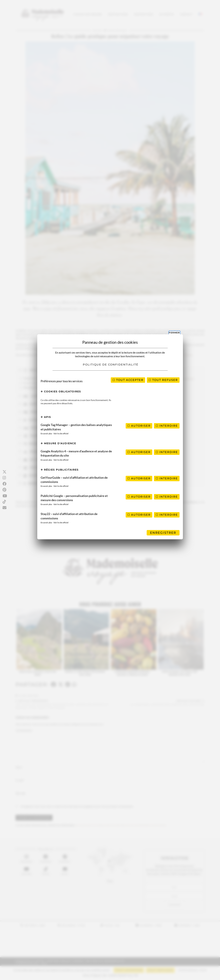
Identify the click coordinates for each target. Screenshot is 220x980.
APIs (46, 417)
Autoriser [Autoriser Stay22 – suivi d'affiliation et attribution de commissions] (139, 515)
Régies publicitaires (60, 470)
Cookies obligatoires (61, 392)
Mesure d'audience (58, 443)
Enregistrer (163, 533)
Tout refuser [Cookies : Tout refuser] (163, 380)
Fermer (174, 333)
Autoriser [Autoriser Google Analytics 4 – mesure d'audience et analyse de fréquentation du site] (139, 452)
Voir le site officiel (61, 434)
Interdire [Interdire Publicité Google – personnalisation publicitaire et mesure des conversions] (167, 497)
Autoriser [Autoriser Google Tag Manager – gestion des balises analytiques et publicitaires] (139, 426)
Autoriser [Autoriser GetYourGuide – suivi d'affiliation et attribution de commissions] (139, 478)
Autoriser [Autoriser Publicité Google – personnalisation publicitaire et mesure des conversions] (139, 497)
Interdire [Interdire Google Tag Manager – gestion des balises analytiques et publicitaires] (167, 426)
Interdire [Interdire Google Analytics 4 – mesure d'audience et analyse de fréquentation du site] (167, 452)
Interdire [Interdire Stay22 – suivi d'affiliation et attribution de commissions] (167, 515)
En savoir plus (46, 434)
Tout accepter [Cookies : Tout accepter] (128, 380)
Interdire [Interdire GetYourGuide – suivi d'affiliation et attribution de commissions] (167, 478)
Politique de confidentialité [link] (111, 365)
